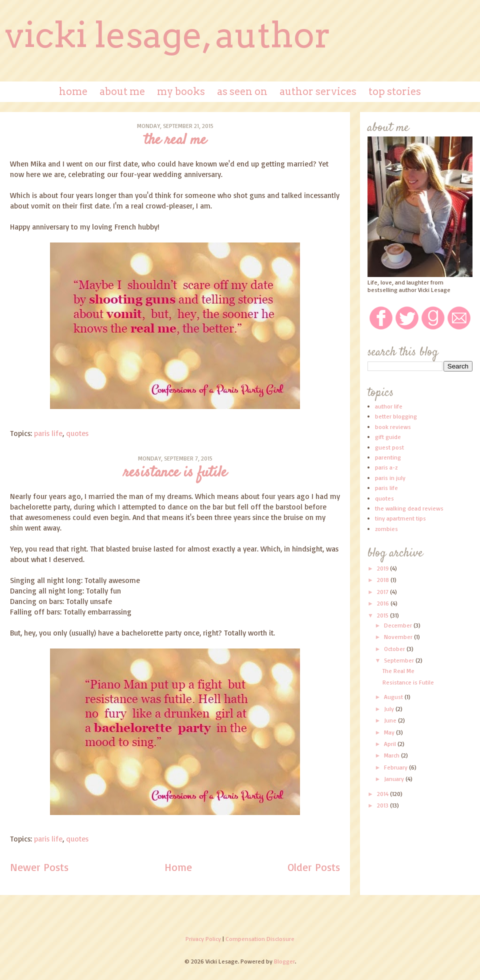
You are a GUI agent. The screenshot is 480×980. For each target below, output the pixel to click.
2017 (383, 592)
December (399, 625)
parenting (388, 457)
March (392, 755)
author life (389, 406)
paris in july (390, 478)
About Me (122, 91)
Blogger (284, 961)
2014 (383, 794)
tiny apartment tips (400, 518)
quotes (77, 433)
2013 (383, 805)
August (394, 697)
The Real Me (175, 140)
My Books (181, 91)
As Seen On (242, 91)
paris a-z (386, 467)
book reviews (393, 427)
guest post (389, 447)
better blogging (396, 416)
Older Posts (314, 867)
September (400, 660)
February (396, 767)
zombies (386, 529)
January (395, 779)
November (399, 637)
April (391, 744)
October (395, 649)
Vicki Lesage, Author (168, 35)
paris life (48, 433)
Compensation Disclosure (260, 939)
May (390, 732)
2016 (384, 603)
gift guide (388, 437)
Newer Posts (39, 867)
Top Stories (395, 91)
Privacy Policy (203, 939)
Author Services (318, 91)
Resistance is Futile (175, 473)
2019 (383, 568)
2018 (384, 580)
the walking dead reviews (409, 508)
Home (73, 91)
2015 (383, 615)
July (390, 709)
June (391, 720)
